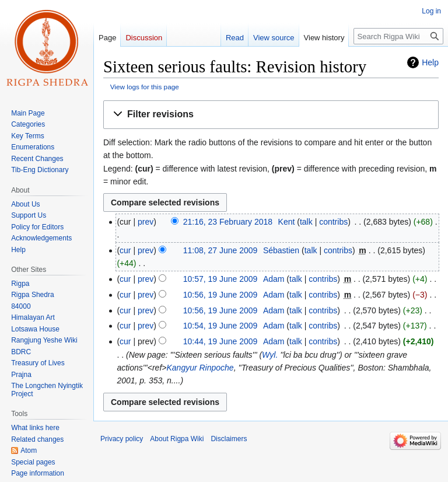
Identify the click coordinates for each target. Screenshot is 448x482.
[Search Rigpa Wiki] (398, 36)
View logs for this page (145, 87)
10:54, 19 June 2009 (220, 326)
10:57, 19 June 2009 (220, 279)
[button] (271, 115)
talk (306, 222)
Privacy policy (122, 439)
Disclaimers (229, 439)
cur (125, 250)
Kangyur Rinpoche (200, 368)
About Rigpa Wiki (177, 439)
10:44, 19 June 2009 (220, 341)
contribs (333, 222)
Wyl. (270, 355)
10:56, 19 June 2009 (220, 295)
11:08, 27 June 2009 (220, 250)
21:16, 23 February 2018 (228, 222)
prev (146, 222)
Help (430, 62)
